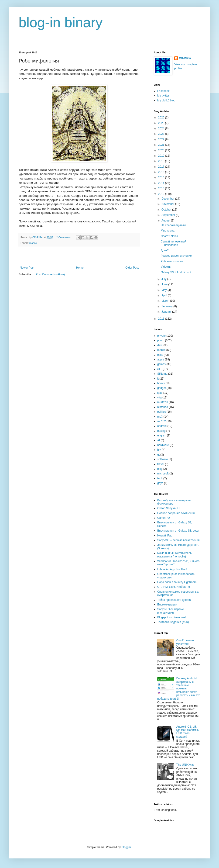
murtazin (163, 402)
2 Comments (63, 237)
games (161, 364)
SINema (162, 374)
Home (80, 268)
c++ (160, 369)
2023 (162, 134)
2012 (162, 194)
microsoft (163, 474)
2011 (162, 319)
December (168, 199)
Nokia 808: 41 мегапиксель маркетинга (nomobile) (174, 555)
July (164, 279)
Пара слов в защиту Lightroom (177, 582)
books (161, 383)
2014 (162, 183)
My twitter (163, 96)
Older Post (132, 268)
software (163, 459)
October (167, 210)
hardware (163, 445)
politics (162, 412)
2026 (162, 118)
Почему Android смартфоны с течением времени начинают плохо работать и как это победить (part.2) (179, 688)
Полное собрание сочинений (176, 513)
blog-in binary (61, 22)
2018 (162, 161)
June (165, 284)
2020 (162, 150)
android (162, 426)
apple (161, 360)
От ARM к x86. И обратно (174, 587)
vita (159, 398)
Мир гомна (168, 231)
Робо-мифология (172, 261)
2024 (162, 128)
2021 (162, 145)
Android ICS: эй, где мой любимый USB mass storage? (188, 732)
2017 (162, 167)
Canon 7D (164, 518)
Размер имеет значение (176, 256)
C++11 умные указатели (185, 642)
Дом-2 (165, 250)
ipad (160, 393)
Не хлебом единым (173, 225)
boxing (161, 431)
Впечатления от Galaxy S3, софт (178, 531)
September (169, 215)
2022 (162, 139)
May (164, 290)
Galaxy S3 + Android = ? (176, 272)
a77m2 (162, 421)
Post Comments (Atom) (50, 274)
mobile (33, 243)
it (158, 379)
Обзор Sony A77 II (169, 508)
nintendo (163, 407)
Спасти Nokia (169, 236)
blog (160, 469)
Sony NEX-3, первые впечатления (171, 611)
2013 (162, 188)
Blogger (126, 847)
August (166, 221)
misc (160, 355)
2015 (162, 177)
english (162, 436)
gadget (162, 388)
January (167, 312)
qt (158, 455)
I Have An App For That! (172, 569)
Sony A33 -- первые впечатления (178, 540)
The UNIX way (185, 765)
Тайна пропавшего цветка (174, 600)
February (167, 306)
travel (161, 464)
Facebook (163, 91)
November (168, 204)
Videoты (166, 267)
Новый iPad (165, 536)
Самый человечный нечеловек (173, 243)
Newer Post (27, 268)
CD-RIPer (185, 58)
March (166, 301)
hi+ (159, 450)
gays (160, 483)
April (165, 295)
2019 (162, 156)
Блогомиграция (167, 605)
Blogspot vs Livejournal (172, 617)
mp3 (160, 417)
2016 (162, 172)
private (161, 336)
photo (161, 340)
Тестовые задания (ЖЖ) (173, 622)
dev (159, 345)
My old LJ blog (166, 100)
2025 (162, 123)
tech (160, 478)
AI (159, 440)
